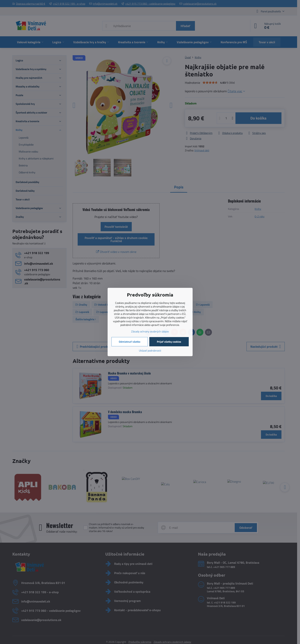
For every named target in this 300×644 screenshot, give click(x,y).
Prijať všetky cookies (169, 342)
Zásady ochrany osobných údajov (150, 331)
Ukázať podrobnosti (150, 350)
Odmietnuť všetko (130, 342)
